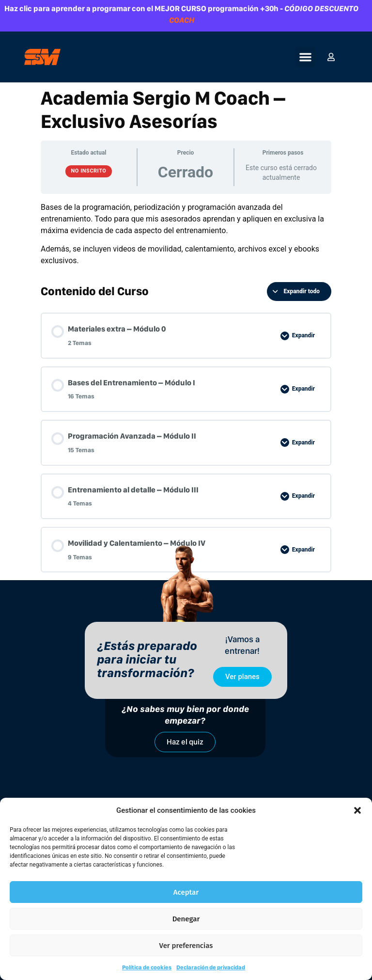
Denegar (186, 919)
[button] (357, 810)
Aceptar (186, 892)
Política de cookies (147, 967)
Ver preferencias (186, 946)
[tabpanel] (186, 234)
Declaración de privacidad (211, 967)
